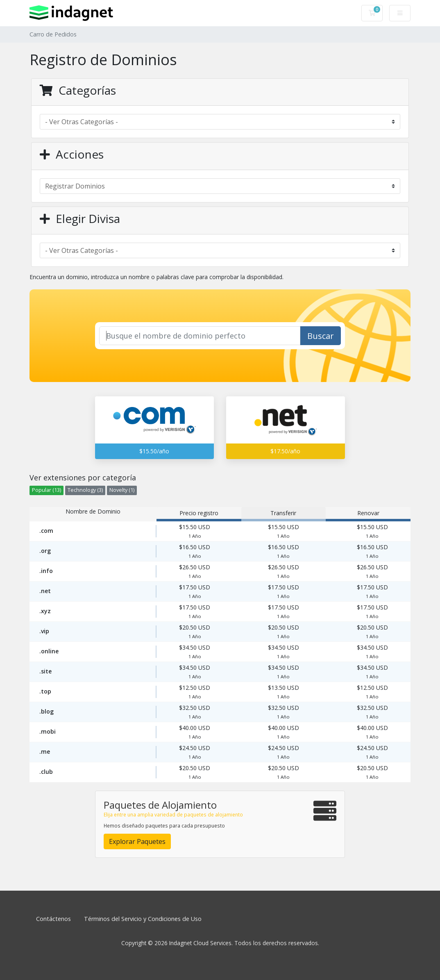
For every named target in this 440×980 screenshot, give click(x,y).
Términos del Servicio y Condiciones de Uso (143, 919)
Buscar (321, 336)
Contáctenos (53, 919)
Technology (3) (85, 490)
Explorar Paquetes (137, 841)
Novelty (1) (122, 490)
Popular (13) (46, 490)
